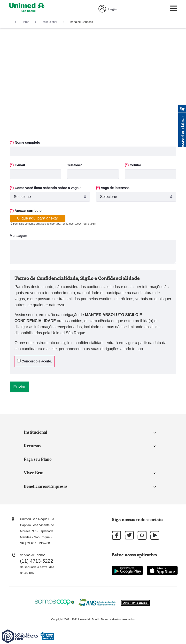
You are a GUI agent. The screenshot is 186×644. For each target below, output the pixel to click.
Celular (133, 165)
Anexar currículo (26, 210)
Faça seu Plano (38, 459)
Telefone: (74, 165)
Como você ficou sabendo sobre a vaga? (45, 188)
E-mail (17, 165)
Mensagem (18, 236)
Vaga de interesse (113, 188)
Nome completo (25, 142)
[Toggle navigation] (174, 9)
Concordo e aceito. (35, 361)
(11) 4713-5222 (36, 561)
